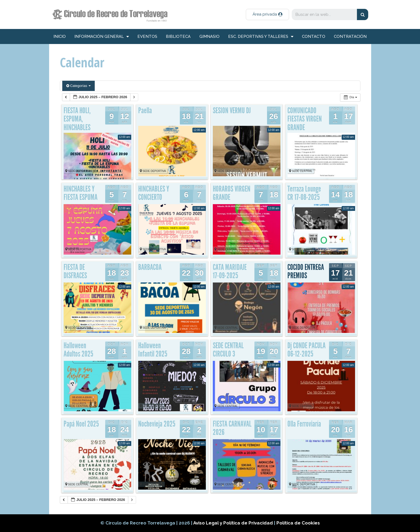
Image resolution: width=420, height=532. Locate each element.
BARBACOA (150, 267)
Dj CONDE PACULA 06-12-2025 (306, 350)
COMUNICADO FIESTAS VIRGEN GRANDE (305, 119)
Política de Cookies (298, 523)
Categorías (79, 86)
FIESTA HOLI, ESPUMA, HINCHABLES (77, 119)
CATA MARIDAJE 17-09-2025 (230, 271)
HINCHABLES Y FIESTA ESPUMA (81, 193)
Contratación (350, 36)
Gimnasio (209, 36)
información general (102, 37)
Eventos (147, 36)
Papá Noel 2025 (81, 424)
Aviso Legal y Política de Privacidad (234, 523)
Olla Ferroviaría (304, 424)
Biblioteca (178, 36)
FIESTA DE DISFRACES (75, 271)
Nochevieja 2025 (157, 424)
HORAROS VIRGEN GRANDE (232, 193)
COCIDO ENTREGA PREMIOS (306, 271)
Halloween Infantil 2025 (153, 350)
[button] (267, 14)
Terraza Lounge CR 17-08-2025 (304, 193)
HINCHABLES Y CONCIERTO (154, 193)
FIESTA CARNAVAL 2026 (232, 428)
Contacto (314, 36)
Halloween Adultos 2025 (78, 350)
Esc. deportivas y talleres (261, 37)
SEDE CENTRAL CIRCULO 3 (228, 350)
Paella (145, 111)
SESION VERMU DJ (232, 111)
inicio (60, 36)
